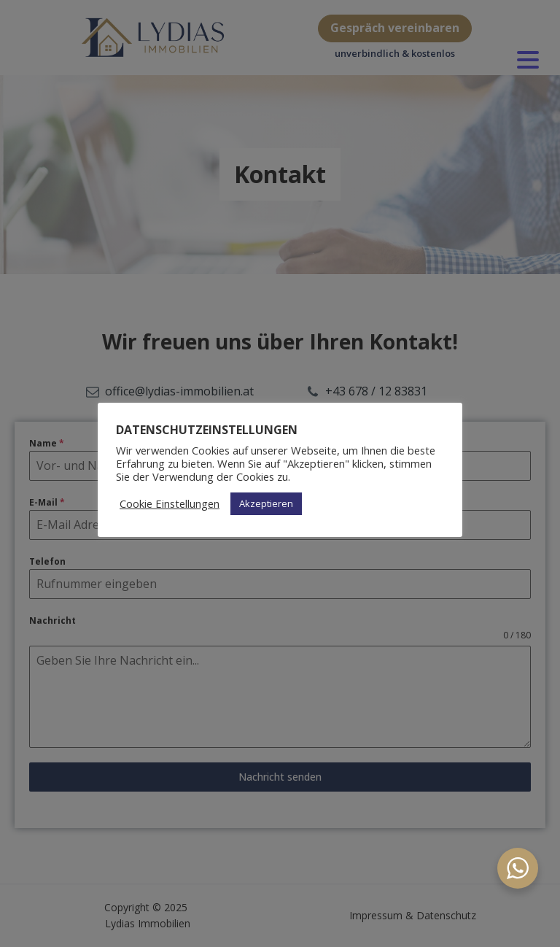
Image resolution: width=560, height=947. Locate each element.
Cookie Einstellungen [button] (170, 503)
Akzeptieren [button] (266, 503)
